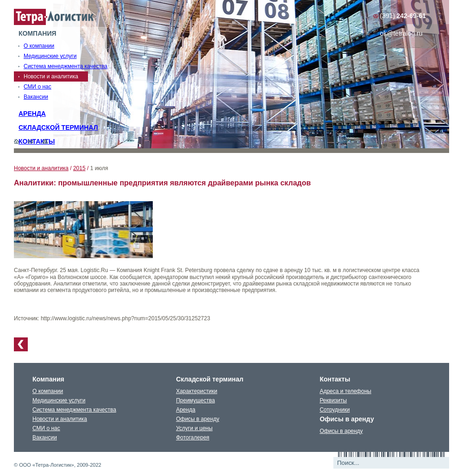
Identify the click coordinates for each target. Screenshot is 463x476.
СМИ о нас (46, 428)
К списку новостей (21, 344)
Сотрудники (335, 410)
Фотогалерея (193, 438)
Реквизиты (333, 400)
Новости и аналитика (41, 168)
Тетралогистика (54, 17)
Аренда (32, 114)
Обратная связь (31, 141)
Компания (38, 33)
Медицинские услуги (59, 400)
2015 (79, 168)
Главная (16, 141)
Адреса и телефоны (345, 391)
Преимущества (195, 400)
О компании (48, 391)
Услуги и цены (194, 428)
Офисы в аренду (197, 419)
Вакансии (45, 438)
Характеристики (197, 391)
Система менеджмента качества (74, 410)
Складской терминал (58, 127)
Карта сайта (45, 141)
